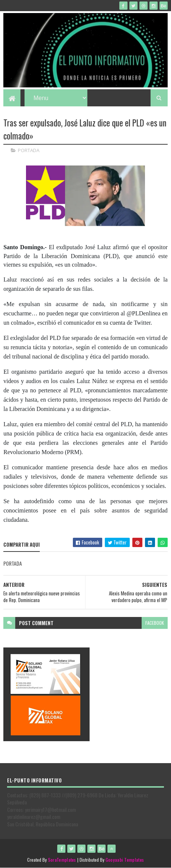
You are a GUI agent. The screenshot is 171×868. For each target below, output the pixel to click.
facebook (155, 623)
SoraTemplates (62, 860)
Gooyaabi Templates (125, 860)
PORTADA (29, 150)
